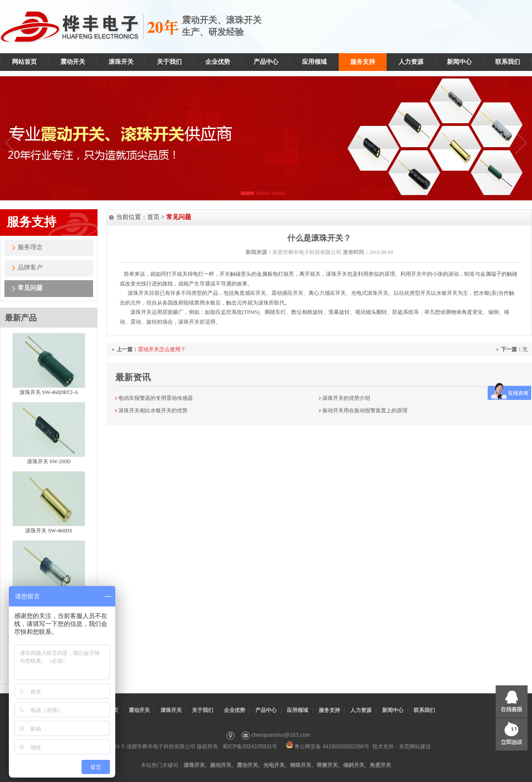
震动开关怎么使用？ (162, 349)
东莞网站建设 (415, 747)
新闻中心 (459, 62)
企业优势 (218, 62)
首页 (153, 217)
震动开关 (73, 62)
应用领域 (314, 62)
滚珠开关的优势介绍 (346, 398)
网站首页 (24, 62)
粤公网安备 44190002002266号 (328, 747)
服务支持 (363, 62)
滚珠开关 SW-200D (49, 461)
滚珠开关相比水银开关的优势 (153, 411)
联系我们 (508, 62)
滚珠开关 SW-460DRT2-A (49, 392)
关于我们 (169, 62)
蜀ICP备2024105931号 (250, 747)
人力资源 (411, 62)
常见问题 (30, 288)
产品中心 (266, 62)
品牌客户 (30, 268)
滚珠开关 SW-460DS (49, 531)
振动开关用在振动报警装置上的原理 (365, 411)
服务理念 (30, 247)
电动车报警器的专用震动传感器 (156, 398)
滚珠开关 (121, 62)
